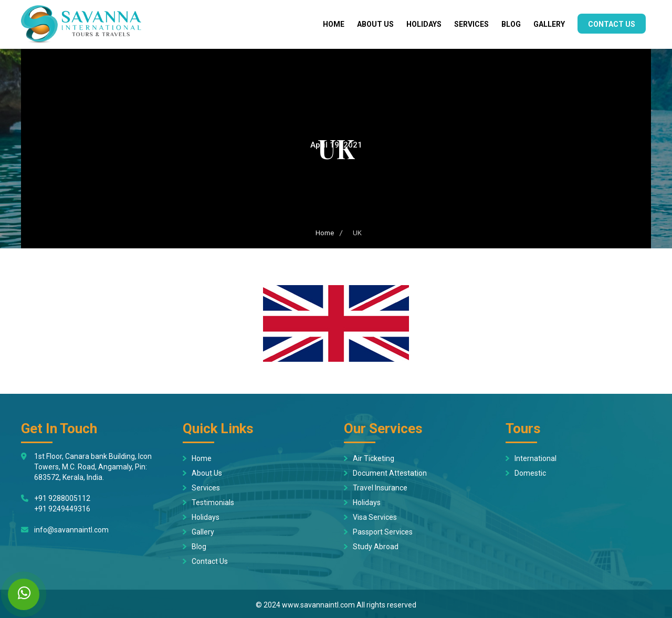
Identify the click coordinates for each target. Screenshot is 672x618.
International (535, 458)
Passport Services (383, 532)
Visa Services (375, 517)
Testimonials (213, 502)
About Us (375, 24)
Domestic (530, 473)
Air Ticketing (374, 458)
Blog (511, 24)
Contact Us (612, 24)
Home (334, 24)
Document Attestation (390, 473)
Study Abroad (376, 547)
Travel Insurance (380, 488)
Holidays (424, 24)
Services (471, 24)
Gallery (549, 24)
